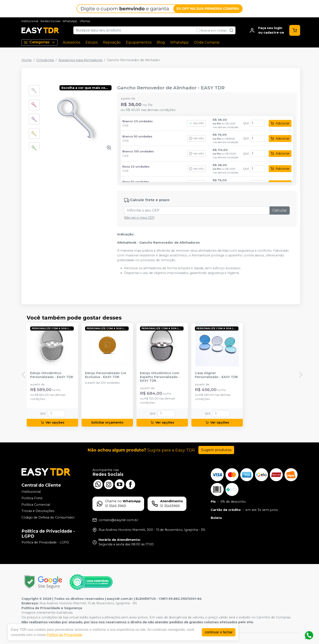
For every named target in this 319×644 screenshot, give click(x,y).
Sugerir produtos (216, 450)
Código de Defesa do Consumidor (48, 517)
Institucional (30, 21)
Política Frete (32, 498)
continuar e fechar (219, 632)
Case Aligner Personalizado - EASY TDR (216, 375)
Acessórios (72, 42)
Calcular (280, 210)
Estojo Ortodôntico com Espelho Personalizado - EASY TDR (160, 377)
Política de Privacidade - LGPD (45, 543)
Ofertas (85, 21)
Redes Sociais (50, 21)
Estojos (92, 42)
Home (27, 60)
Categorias (39, 42)
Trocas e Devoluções (38, 511)
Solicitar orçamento (107, 422)
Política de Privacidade (64, 635)
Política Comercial (36, 505)
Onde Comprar (207, 42)
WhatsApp (70, 21)
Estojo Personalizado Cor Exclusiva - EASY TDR (106, 375)
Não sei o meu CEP (139, 218)
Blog (161, 42)
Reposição (112, 42)
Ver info (196, 123)
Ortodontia (45, 60)
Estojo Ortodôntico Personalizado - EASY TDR (52, 375)
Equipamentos (139, 42)
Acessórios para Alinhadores (80, 60)
